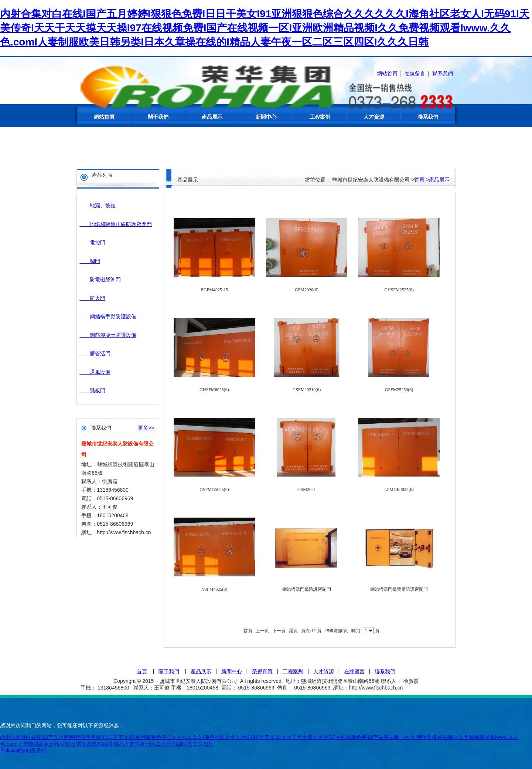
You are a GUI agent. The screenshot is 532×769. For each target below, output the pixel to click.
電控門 (93, 243)
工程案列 (293, 671)
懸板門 (93, 390)
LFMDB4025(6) (399, 489)
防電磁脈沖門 (100, 280)
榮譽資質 (262, 671)
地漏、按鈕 (98, 206)
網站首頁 (387, 74)
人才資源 (374, 117)
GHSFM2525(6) (399, 290)
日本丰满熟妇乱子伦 (23, 751)
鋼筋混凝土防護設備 (108, 335)
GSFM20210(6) (307, 390)
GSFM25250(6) (399, 390)
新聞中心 (266, 117)
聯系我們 (443, 74)
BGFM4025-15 (214, 290)
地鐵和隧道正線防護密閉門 (116, 224)
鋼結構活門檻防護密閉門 (307, 589)
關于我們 (158, 117)
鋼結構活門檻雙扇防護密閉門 (399, 589)
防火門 (93, 298)
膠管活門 (95, 353)
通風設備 (95, 372)
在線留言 (415, 74)
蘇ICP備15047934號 (428, 688)
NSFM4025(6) (214, 589)
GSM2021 (307, 489)
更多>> (146, 428)
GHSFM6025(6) (214, 390)
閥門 (90, 261)
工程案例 (320, 117)
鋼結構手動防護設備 (108, 316)
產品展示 (212, 117)
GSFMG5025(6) (214, 489)
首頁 (419, 180)
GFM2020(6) (307, 290)
